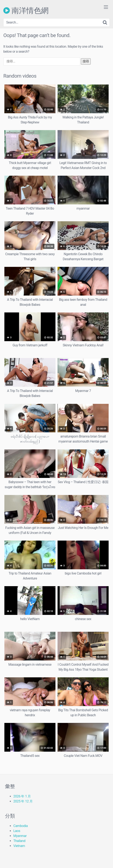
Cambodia (21, 826)
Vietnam (19, 846)
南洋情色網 (26, 10)
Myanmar (20, 836)
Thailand (19, 841)
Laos (17, 831)
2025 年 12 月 (23, 801)
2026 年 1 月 (22, 796)
